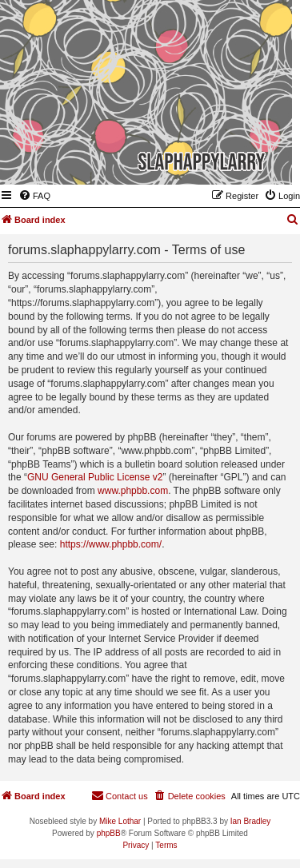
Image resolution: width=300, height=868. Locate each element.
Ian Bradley (251, 821)
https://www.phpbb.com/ (111, 544)
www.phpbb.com (133, 491)
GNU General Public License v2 (95, 477)
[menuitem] (34, 196)
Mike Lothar (120, 821)
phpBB (109, 833)
